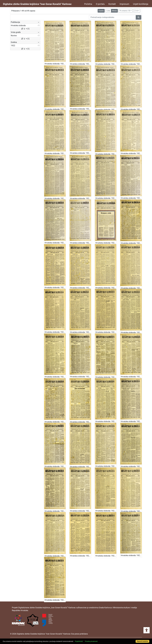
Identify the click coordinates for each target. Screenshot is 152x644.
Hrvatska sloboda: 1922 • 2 (131, 555)
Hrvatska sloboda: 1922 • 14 (55, 466)
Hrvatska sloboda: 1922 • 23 (131, 332)
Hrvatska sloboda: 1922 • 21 (81, 377)
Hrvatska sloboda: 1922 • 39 (131, 153)
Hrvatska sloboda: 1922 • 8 (81, 511)
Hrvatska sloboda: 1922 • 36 (106, 198)
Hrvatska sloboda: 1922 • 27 (131, 288)
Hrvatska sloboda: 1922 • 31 (131, 243)
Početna (88, 4)
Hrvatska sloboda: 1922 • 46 (55, 109)
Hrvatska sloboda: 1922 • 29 (81, 288)
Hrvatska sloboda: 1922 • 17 (81, 422)
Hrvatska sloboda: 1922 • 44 (106, 110)
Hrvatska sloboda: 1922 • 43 (131, 109)
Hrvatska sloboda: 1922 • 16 (106, 421)
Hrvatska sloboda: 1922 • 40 (106, 154)
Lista (108, 11)
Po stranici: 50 (125, 11)
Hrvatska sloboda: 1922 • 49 (106, 64)
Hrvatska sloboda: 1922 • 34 (55, 243)
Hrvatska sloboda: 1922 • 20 (106, 377)
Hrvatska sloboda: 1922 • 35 (131, 198)
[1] (25, 29)
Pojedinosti (79, 641)
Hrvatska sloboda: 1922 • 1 (55, 600)
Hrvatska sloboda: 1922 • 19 (131, 377)
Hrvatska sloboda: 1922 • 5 (55, 556)
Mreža (114, 11)
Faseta (101, 11)
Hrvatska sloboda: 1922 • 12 (106, 466)
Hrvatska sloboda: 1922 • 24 (106, 332)
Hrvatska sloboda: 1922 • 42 (55, 153)
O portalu (100, 4)
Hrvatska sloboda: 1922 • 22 (55, 377)
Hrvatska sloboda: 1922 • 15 (131, 421)
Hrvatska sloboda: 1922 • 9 (55, 511)
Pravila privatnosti (91, 641)
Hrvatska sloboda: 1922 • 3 (106, 556)
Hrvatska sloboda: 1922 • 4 (81, 556)
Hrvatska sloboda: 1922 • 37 (81, 198)
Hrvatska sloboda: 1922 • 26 (55, 332)
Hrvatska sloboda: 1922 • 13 (81, 467)
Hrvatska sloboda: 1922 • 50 (81, 64)
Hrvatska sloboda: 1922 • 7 (106, 511)
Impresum (124, 4)
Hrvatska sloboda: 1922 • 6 (131, 511)
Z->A (136, 11)
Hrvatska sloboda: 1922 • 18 (55, 422)
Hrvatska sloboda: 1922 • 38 (55, 198)
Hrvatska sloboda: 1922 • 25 (81, 332)
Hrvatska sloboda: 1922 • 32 (106, 243)
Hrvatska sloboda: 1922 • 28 (106, 288)
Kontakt (112, 4)
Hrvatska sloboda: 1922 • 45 (81, 109)
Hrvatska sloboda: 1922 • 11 (131, 466)
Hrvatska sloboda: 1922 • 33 (81, 243)
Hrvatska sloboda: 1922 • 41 (81, 153)
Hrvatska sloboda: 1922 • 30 (55, 288)
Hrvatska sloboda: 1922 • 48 (131, 64)
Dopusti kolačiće (142, 641)
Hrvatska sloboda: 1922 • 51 (55, 64)
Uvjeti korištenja (141, 4)
